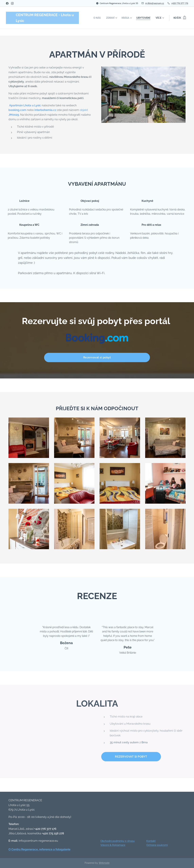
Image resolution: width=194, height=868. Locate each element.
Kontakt (151, 841)
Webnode (104, 863)
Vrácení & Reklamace (113, 845)
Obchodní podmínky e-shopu (118, 841)
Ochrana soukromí (157, 845)
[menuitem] (95, 18)
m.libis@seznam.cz (155, 3)
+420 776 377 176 (180, 3)
